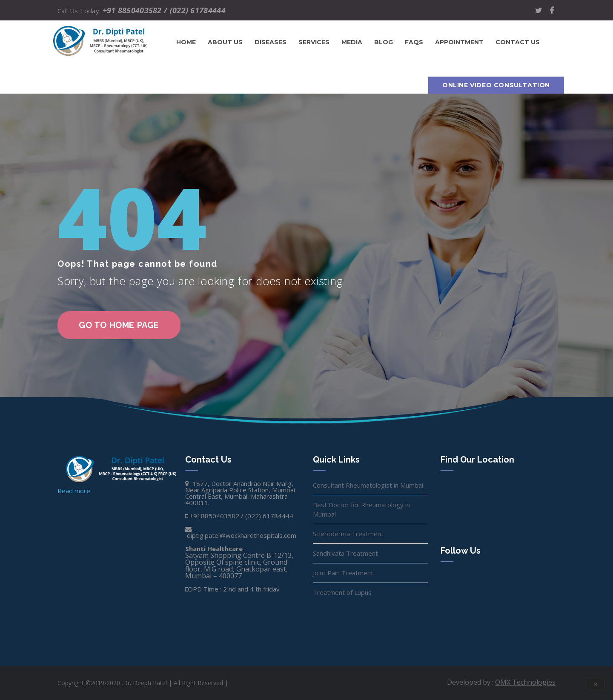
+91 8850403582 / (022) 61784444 (164, 10)
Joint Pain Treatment (343, 573)
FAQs (414, 42)
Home (186, 42)
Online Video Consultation (496, 85)
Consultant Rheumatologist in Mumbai (368, 485)
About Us (225, 42)
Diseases (271, 42)
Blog (384, 42)
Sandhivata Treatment (345, 553)
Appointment (459, 42)
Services (314, 42)
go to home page (119, 325)
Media (352, 42)
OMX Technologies (525, 682)
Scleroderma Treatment (348, 534)
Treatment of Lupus (342, 592)
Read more (74, 491)
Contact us (518, 42)
